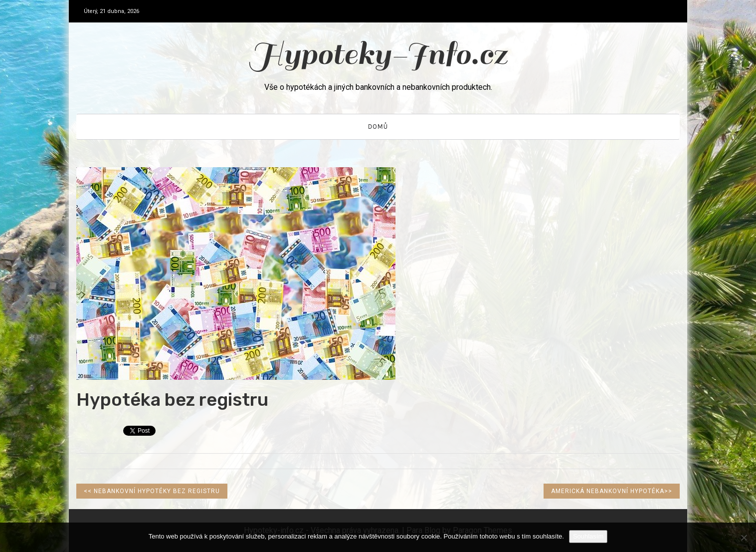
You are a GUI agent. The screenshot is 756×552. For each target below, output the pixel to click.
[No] (744, 538)
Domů (378, 127)
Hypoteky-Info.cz (378, 54)
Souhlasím (588, 536)
